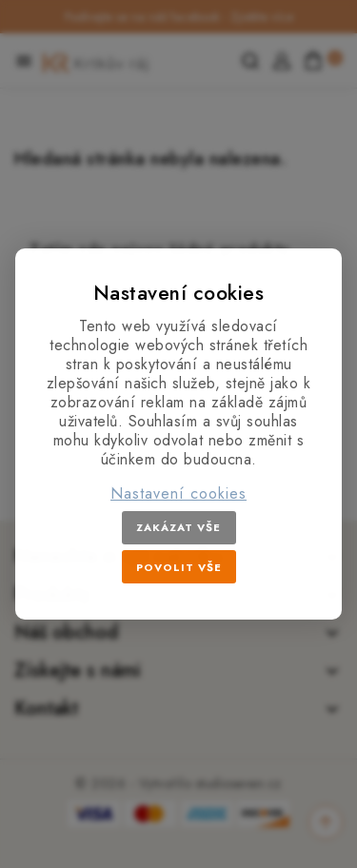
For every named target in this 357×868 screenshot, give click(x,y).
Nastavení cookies (178, 494)
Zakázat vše (178, 527)
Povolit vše (179, 567)
